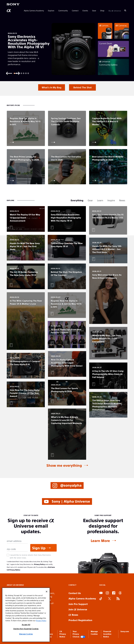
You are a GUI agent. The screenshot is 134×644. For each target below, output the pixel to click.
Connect (75, 11)
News (73, 615)
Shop (102, 11)
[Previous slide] (9, 73)
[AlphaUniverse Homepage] (9, 11)
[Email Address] (17, 541)
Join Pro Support (78, 604)
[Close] (47, 597)
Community (63, 11)
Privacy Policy (39, 564)
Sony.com (125, 631)
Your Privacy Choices (79, 634)
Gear (94, 11)
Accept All (26, 630)
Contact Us (75, 593)
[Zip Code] (17, 549)
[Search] (125, 11)
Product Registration (80, 620)
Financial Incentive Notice (107, 634)
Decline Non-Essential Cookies (26, 634)
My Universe (115, 11)
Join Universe (78, 609)
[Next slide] (17, 73)
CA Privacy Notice (13, 570)
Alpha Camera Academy (34, 11)
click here (51, 567)
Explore (51, 11)
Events (85, 11)
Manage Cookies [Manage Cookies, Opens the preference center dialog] (26, 639)
